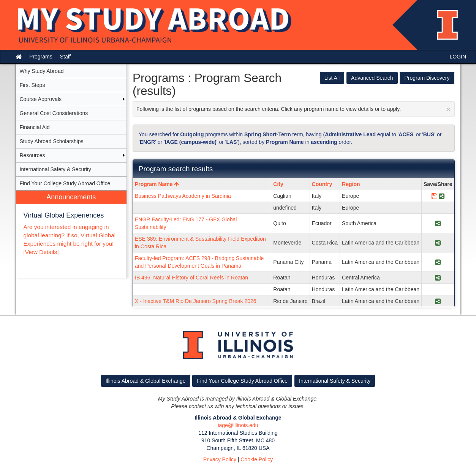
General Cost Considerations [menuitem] (54, 113)
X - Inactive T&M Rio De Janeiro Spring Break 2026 (196, 301)
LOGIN (458, 57)
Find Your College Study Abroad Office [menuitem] (65, 183)
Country (322, 184)
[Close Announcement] (448, 109)
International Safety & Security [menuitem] (55, 169)
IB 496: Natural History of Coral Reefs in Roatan (191, 278)
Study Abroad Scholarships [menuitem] (52, 141)
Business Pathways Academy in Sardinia (183, 196)
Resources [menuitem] (32, 155)
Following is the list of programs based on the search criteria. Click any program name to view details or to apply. (294, 109)
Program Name (157, 184)
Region (351, 184)
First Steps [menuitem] (32, 85)
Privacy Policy (220, 459)
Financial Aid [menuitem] (35, 127)
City (278, 184)
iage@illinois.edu (238, 425)
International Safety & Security (335, 381)
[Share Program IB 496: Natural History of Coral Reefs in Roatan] (438, 278)
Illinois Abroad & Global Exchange (146, 381)
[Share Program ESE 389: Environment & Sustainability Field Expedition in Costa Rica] (438, 243)
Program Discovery (427, 78)
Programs (41, 57)
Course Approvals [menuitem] (41, 99)
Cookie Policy (257, 459)
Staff (66, 57)
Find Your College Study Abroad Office (242, 381)
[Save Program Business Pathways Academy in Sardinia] (434, 196)
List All (332, 78)
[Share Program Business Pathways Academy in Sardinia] (442, 196)
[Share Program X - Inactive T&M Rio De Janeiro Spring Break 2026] (438, 301)
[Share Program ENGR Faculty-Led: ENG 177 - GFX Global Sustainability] (438, 223)
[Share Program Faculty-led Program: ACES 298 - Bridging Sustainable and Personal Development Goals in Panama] (438, 262)
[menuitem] (71, 234)
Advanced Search (372, 78)
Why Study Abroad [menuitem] (42, 71)
